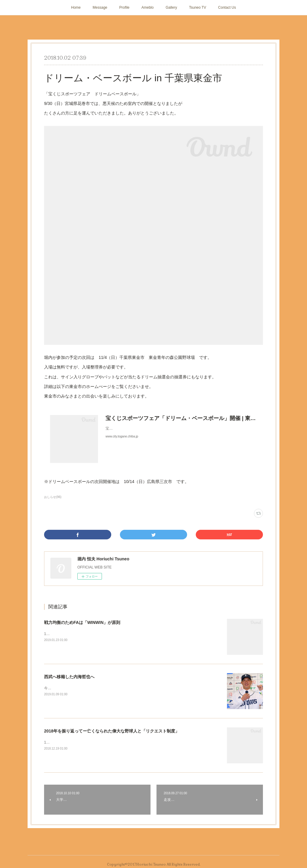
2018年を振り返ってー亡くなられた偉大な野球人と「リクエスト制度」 (112, 731)
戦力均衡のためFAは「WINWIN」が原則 (82, 622)
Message (100, 7)
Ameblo (148, 7)
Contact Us (227, 7)
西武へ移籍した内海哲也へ (69, 677)
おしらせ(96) (53, 497)
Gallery (171, 7)
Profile (124, 7)
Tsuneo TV (197, 7)
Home (76, 7)
